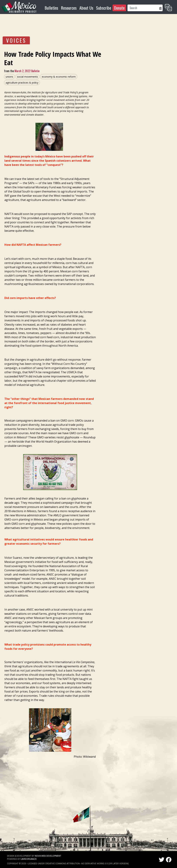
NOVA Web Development (48, 856)
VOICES (16, 40)
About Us (86, 8)
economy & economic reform (59, 77)
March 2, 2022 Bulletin (27, 71)
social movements (27, 77)
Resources (69, 8)
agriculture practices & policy (22, 83)
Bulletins (51, 8)
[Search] (143, 8)
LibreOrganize (29, 859)
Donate (119, 8)
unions (9, 77)
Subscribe (104, 8)
